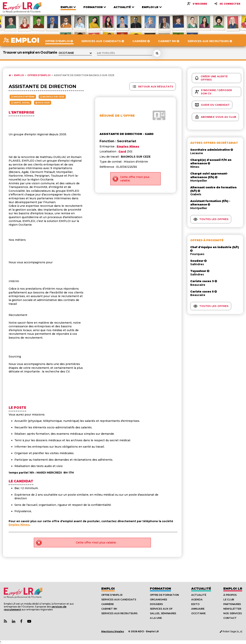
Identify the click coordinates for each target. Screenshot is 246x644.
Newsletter (232, 609)
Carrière (108, 604)
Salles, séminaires (163, 613)
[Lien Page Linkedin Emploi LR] (14, 621)
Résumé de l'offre (117, 116)
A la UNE (156, 618)
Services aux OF (161, 609)
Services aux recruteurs (119, 613)
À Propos (230, 595)
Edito (195, 604)
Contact (230, 618)
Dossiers (156, 604)
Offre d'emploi (112, 595)
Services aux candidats (119, 599)
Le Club (229, 599)
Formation (160, 589)
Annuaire (198, 609)
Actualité (201, 589)
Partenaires (232, 604)
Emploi (19, 75)
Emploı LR (233, 589)
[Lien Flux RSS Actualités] (5, 621)
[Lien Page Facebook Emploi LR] (21, 621)
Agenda (197, 599)
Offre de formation (164, 595)
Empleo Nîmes (19, 525)
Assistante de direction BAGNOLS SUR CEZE (84, 75)
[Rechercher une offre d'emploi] (157, 53)
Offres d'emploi (39, 75)
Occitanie (198, 613)
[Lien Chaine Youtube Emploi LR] (29, 621)
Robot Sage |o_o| (231, 631)
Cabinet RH (109, 609)
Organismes (159, 599)
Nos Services (233, 613)
